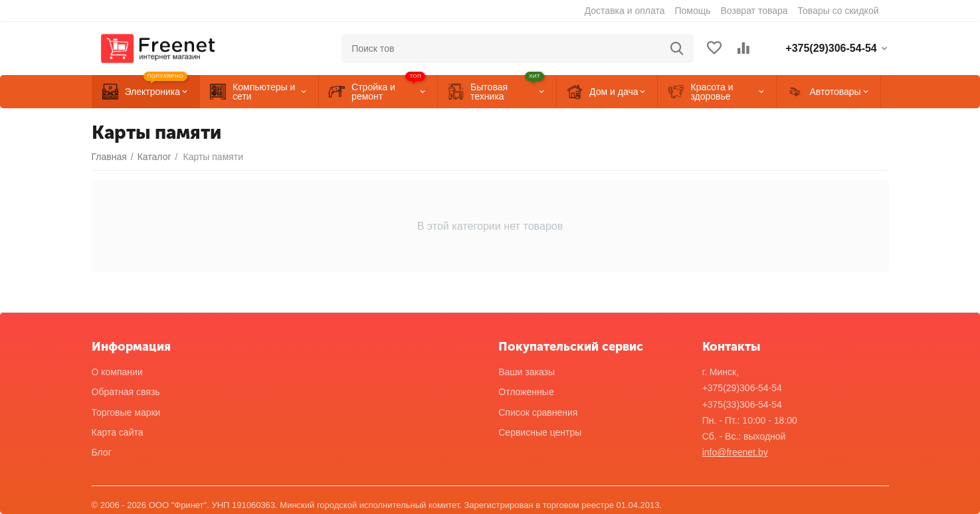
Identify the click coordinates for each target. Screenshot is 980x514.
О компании (117, 372)
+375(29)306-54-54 (742, 388)
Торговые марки (126, 412)
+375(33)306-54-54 (742, 404)
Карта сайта (118, 432)
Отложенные (526, 392)
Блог (102, 452)
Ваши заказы (527, 372)
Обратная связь (126, 392)
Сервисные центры (540, 432)
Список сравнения (538, 412)
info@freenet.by (735, 452)
